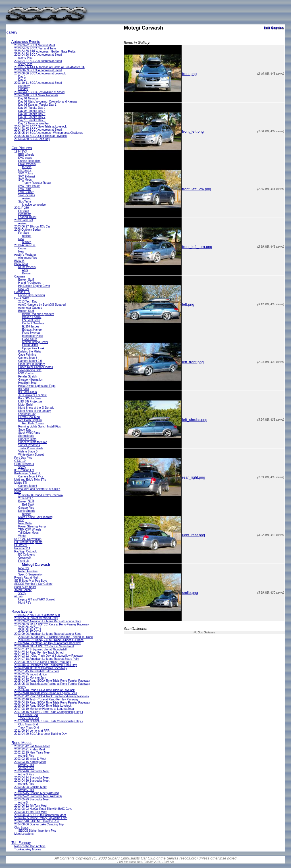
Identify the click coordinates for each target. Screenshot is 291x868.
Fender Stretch (28, 376)
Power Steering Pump (32, 526)
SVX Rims (25, 189)
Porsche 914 (22, 548)
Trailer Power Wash (31, 448)
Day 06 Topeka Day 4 (32, 111)
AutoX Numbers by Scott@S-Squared (42, 305)
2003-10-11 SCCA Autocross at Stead (38, 83)
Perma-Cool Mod (29, 417)
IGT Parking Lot (24, 470)
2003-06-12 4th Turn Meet (31, 806)
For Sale (24, 211)
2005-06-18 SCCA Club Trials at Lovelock (40, 136)
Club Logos (21, 828)
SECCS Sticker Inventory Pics (37, 831)
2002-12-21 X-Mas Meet (30, 749)
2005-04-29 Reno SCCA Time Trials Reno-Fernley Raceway (52, 681)
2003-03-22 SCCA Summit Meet (35, 45)
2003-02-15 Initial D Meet (30, 759)
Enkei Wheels (27, 164)
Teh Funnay (21, 843)
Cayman (19, 277)
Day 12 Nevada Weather (34, 123)
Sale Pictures (27, 195)
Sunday (23, 89)
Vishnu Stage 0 (28, 451)
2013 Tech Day (28, 301)
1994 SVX (21, 152)
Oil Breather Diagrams (28, 542)
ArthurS (23, 803)
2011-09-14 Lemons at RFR (32, 731)
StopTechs (25, 202)
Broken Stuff (26, 280)
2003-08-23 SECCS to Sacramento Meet (40, 815)
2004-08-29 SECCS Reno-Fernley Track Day (43, 662)
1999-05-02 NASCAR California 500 (37, 615)
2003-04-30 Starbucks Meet (32, 781)
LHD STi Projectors (30, 401)
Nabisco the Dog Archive (30, 846)
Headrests (25, 214)
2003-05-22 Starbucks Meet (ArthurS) (38, 796)
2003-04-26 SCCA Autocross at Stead (38, 55)
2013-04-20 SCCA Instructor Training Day (40, 734)
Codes (22, 248)
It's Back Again (27, 392)
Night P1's (25, 603)
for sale (27, 167)
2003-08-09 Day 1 (30, 628)
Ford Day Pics (23, 458)
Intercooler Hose (33, 336)
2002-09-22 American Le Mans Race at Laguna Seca (48, 621)
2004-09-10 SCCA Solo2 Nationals (36, 95)
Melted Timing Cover (35, 342)
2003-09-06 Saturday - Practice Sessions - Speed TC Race (55, 637)
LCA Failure (30, 339)
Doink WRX (22, 298)
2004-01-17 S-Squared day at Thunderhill (40, 649)
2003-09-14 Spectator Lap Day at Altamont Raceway (47, 643)
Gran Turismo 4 (24, 464)
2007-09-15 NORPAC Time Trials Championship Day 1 (49, 712)
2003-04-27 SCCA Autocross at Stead (38, 61)
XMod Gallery (23, 590)
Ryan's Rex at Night (27, 578)
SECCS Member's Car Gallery (33, 584)
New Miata (25, 523)
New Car (24, 289)
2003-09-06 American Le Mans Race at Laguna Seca (48, 634)
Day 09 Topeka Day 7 (32, 117)
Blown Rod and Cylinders (38, 314)
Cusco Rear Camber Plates (36, 367)
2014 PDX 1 (26, 498)
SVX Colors (26, 173)
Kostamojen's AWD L (27, 473)
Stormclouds (26, 436)
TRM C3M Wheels (30, 530)
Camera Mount (28, 358)
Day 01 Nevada (28, 98)
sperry (22, 467)
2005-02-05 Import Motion (31, 674)
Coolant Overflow (33, 323)
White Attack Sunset (31, 455)
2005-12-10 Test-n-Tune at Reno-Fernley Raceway (46, 699)
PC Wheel (21, 545)
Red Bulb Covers (33, 423)
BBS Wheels (26, 155)
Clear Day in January (31, 364)
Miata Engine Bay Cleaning (35, 517)
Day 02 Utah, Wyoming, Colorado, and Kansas (48, 102)
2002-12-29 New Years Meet (32, 753)
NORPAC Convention (28, 539)
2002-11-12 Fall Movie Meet (32, 746)
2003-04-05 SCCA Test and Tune (35, 48)
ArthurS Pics (26, 756)
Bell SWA (28, 505)
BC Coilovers (26, 555)
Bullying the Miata (29, 351)
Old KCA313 (30, 345)
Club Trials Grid (28, 715)
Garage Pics (26, 508)
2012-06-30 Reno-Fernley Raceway (41, 495)
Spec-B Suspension (31, 574)
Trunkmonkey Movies (28, 849)
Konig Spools (27, 511)
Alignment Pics (28, 258)
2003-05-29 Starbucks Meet (32, 799)
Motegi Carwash (36, 565)
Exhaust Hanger (32, 330)
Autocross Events (26, 42)
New (21, 239)
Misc (21, 520)
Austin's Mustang (25, 255)
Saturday (24, 86)
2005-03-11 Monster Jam (30, 678)
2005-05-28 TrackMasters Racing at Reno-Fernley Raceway (52, 684)
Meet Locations (24, 834)
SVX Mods (25, 180)
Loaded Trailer (27, 217)
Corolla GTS (22, 292)
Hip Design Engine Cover (34, 286)
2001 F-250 (21, 208)
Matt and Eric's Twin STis (30, 480)
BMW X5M (21, 264)
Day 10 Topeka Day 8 (32, 120)
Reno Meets (22, 743)
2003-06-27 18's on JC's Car (32, 227)
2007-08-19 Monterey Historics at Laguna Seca (44, 709)
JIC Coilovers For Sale (32, 395)
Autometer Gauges (30, 308)
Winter (22, 536)
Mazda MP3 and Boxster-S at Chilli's (37, 489)
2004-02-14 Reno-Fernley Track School (39, 653)
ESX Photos (26, 373)
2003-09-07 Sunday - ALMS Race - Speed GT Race (51, 640)
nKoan (18, 596)
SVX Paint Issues (29, 186)
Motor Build (25, 405)
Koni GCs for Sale (30, 398)
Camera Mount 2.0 (30, 361)
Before (26, 273)
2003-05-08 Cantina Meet (30, 787)
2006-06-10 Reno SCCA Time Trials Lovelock (43, 706)
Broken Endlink (32, 317)
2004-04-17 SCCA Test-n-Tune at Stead (39, 92)
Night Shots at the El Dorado (36, 408)
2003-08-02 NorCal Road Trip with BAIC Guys (43, 809)
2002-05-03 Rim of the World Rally (36, 618)
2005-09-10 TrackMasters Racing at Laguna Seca (46, 693)
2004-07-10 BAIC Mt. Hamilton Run (37, 821)
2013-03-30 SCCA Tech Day (32, 139)
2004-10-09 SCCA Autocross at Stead (38, 130)
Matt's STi (20, 483)
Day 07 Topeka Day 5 (32, 114)
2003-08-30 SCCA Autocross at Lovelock (40, 73)
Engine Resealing (29, 161)
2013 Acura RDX (25, 245)
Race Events (22, 611)
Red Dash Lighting (30, 420)
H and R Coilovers (30, 283)
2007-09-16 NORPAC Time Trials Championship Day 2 (49, 721)
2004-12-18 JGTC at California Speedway (41, 668)
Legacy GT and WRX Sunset (36, 599)
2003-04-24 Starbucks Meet (32, 778)
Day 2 (22, 80)
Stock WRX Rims (29, 433)
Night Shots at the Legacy (35, 411)
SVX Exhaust (27, 177)
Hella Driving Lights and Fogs (37, 386)
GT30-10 (20, 461)
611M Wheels (27, 267)
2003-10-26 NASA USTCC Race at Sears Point (44, 646)
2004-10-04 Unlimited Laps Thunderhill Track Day (45, 665)
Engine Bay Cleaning (31, 295)
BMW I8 (19, 261)
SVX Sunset (26, 192)
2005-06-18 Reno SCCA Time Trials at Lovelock (44, 690)
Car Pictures (22, 148)
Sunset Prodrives (29, 445)
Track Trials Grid (29, 718)
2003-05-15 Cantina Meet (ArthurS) (37, 793)
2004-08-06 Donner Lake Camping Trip (39, 824)
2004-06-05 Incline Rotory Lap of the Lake (41, 818)
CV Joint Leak (31, 320)
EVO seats (25, 158)
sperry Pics (25, 58)
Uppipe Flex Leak (33, 348)
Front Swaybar (31, 333)
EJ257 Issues (31, 326)
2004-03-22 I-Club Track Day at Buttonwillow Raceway (49, 656)
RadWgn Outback (25, 551)
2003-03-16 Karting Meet (30, 762)
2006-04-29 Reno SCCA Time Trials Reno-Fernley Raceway (52, 703)
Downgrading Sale (30, 370)
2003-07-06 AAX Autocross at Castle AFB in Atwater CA (49, 67)
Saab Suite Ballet (25, 587)
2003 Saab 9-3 (24, 220)
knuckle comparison (35, 205)
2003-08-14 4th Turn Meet (31, 812)
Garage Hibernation (31, 380)
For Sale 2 (25, 170)
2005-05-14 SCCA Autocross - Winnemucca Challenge (49, 133)
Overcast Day (27, 414)
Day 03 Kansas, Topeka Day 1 (37, 105)
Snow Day (25, 430)
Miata (18, 492)
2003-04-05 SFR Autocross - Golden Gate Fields (45, 52)
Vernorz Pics (26, 768)
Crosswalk (25, 558)
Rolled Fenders (28, 571)
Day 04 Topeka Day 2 (32, 108)
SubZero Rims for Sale (33, 442)
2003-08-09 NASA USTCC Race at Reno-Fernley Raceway (51, 624)
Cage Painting (27, 355)
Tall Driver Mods (28, 533)
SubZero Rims (27, 439)
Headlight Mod (27, 383)
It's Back (23, 389)
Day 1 (22, 77)
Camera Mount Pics (31, 476)
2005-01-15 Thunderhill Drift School (37, 671)
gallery (12, 32)
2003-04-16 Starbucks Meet (32, 771)
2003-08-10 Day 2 (30, 631)
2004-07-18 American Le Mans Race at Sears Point (47, 659)
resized (27, 198)
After (25, 270)
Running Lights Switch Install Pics (40, 426)
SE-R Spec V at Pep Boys (31, 581)
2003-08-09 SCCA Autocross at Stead (38, 70)
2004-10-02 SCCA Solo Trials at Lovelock (40, 127)
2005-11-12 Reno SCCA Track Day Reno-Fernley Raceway (52, 696)
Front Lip (24, 561)
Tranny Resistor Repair (37, 183)
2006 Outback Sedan (28, 230)
